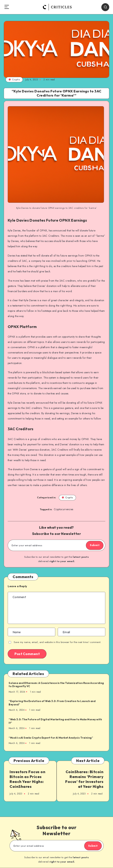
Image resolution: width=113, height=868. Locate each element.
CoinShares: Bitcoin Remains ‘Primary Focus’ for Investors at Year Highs (84, 779)
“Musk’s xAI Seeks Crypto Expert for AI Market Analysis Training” (51, 738)
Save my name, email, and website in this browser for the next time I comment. (57, 642)
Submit (95, 545)
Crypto (14, 80)
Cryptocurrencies (64, 509)
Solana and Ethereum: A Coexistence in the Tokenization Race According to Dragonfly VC (56, 685)
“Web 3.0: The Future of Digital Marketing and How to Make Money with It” (55, 721)
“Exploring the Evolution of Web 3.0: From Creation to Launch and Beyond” (52, 703)
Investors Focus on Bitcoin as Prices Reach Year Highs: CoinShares (27, 779)
